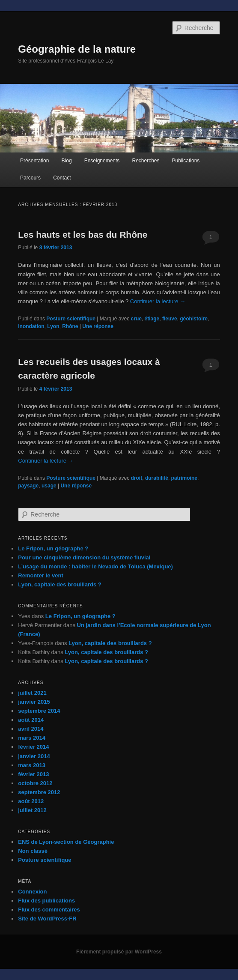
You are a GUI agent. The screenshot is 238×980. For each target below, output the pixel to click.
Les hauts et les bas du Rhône (83, 235)
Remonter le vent (40, 575)
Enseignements (102, 161)
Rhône (70, 326)
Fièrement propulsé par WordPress (119, 952)
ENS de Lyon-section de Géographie (66, 842)
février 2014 (33, 747)
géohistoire (194, 319)
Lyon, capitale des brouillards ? (60, 584)
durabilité (157, 478)
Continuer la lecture (158, 301)
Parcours (30, 178)
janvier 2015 (34, 702)
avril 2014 (31, 729)
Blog (67, 161)
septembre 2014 (39, 711)
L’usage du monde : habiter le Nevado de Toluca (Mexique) (95, 566)
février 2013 (33, 774)
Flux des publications (46, 901)
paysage (28, 486)
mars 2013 (32, 765)
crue (136, 319)
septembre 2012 (39, 792)
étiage (152, 319)
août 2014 (31, 720)
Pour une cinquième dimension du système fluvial (84, 557)
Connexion (32, 892)
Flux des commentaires (49, 910)
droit (137, 478)
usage (49, 486)
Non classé (33, 851)
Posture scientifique (71, 319)
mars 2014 (32, 738)
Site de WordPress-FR (47, 919)
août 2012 (31, 801)
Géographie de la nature (77, 49)
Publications (186, 161)
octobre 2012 (35, 783)
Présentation (34, 161)
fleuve (170, 319)
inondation (31, 326)
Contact (62, 178)
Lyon (53, 326)
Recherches (146, 161)
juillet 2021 (32, 693)
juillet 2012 (32, 810)
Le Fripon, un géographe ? (53, 548)
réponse (98, 326)
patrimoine (184, 478)
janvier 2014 (34, 756)
